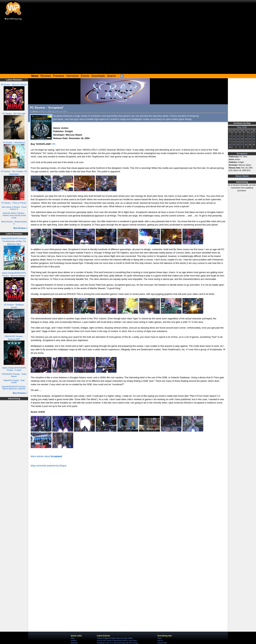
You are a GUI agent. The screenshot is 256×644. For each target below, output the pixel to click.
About (159, 638)
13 (242, 139)
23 (254, 142)
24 (230, 144)
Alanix (35, 111)
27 (242, 144)
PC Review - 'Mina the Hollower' (14, 85)
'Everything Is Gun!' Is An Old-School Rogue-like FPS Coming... (118, 643)
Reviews (46, 76)
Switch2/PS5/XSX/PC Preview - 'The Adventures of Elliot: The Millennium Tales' (14, 241)
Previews (59, 76)
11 (234, 139)
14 (246, 139)
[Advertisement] (128, 48)
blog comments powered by (48, 466)
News (73, 638)
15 (250, 139)
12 (238, 139)
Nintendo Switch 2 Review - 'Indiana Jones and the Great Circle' (14, 215)
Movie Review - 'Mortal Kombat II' (14, 223)
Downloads (98, 76)
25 (234, 144)
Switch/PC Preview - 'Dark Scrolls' (14, 381)
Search (111, 76)
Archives (74, 641)
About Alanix (242, 176)
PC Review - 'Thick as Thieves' (14, 203)
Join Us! (160, 641)
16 (254, 139)
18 (234, 142)
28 (246, 144)
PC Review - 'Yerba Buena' (14, 143)
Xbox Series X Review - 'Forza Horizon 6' (14, 208)
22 (250, 142)
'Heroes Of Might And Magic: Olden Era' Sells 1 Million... (115, 638)
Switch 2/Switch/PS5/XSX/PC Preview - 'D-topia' (14, 369)
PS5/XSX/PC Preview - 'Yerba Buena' (14, 375)
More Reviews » (20, 228)
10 (230, 139)
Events (85, 76)
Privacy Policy (162, 643)
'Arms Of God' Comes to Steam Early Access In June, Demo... (117, 641)
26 (238, 144)
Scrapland (242, 154)
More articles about (46, 456)
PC (54, 144)
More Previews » (20, 393)
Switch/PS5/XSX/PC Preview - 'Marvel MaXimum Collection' (14, 388)
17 (230, 142)
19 (238, 142)
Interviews (72, 76)
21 (246, 142)
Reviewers (74, 643)
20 (242, 142)
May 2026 (242, 127)
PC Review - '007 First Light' (14, 114)
